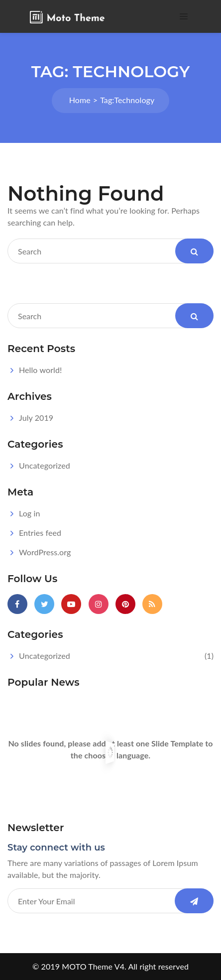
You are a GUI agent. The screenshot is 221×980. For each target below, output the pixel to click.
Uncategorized (45, 465)
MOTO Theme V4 (93, 966)
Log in (29, 513)
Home (80, 100)
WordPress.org (45, 552)
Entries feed (40, 533)
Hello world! (40, 370)
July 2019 (36, 418)
